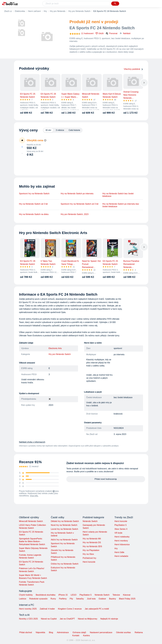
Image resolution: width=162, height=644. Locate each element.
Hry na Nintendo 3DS (92, 546)
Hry (45, 11)
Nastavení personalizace (101, 632)
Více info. (34, 496)
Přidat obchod (26, 632)
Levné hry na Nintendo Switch (64, 529)
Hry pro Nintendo (58, 11)
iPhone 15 (63, 595)
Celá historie (74, 130)
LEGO (74, 595)
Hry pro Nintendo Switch (79, 11)
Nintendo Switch (90, 521)
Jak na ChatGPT (67, 619)
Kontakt (76, 636)
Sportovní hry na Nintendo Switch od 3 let (80, 204)
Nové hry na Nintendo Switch (64, 525)
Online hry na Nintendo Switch (65, 564)
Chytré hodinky (26, 595)
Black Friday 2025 (127, 599)
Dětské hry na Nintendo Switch (65, 521)
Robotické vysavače (38, 599)
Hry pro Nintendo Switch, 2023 (75, 214)
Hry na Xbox (88, 554)
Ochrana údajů (79, 632)
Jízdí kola (91, 599)
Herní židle (119, 552)
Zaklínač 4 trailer (47, 609)
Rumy (53, 599)
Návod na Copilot (49, 619)
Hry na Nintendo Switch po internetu (77, 194)
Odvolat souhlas (124, 632)
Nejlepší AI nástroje (109, 619)
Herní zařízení (34, 11)
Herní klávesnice (122, 545)
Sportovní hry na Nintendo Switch (34, 194)
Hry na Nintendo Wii (92, 539)
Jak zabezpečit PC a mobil (97, 609)
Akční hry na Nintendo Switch (64, 540)
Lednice (23, 599)
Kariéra (86, 636)
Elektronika (20, 11)
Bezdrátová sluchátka (46, 595)
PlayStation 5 (121, 525)
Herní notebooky (122, 537)
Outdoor (102, 599)
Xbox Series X (121, 529)
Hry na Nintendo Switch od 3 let (33, 204)
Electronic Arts (55, 348)
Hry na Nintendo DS (92, 542)
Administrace (63, 632)
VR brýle (118, 533)
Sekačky (80, 599)
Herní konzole (89, 562)
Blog (51, 632)
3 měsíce (60, 130)
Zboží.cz (8, 11)
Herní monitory (121, 541)
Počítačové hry (89, 558)
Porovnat (112, 33)
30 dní (48, 130)
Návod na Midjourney (88, 619)
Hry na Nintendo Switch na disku (34, 214)
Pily (71, 599)
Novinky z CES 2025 (28, 619)
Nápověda (40, 632)
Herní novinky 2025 (28, 609)
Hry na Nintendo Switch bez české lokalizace (118, 195)
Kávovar (127, 595)
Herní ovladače (121, 556)
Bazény (113, 599)
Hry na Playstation (91, 550)
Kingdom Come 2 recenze (70, 609)
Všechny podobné (133, 69)
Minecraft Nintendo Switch (31, 521)
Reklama (139, 632)
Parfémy (63, 599)
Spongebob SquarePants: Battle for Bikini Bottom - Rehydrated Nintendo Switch (32, 542)
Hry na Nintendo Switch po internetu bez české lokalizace (121, 205)
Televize (116, 595)
